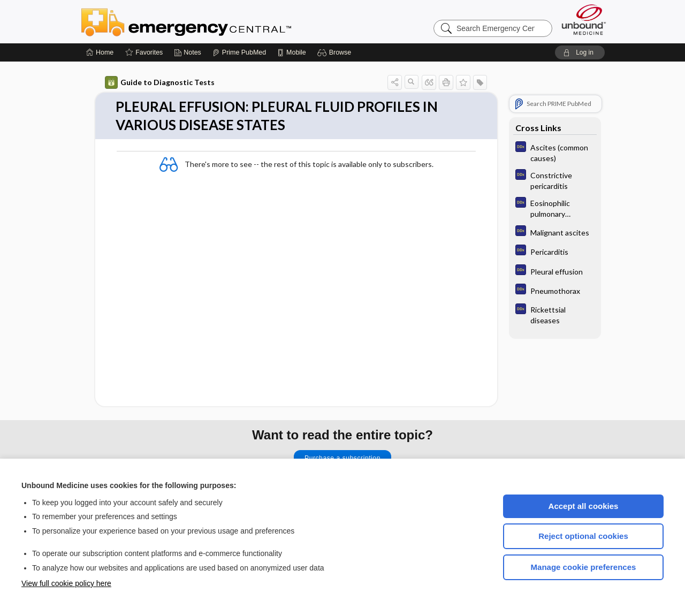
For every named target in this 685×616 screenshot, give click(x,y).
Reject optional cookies (583, 536)
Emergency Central (214, 21)
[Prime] (239, 52)
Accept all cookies (584, 506)
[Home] (100, 52)
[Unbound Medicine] (584, 20)
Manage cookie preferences (584, 567)
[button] (336, 52)
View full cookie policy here (66, 583)
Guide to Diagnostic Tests (160, 82)
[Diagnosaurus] (555, 152)
